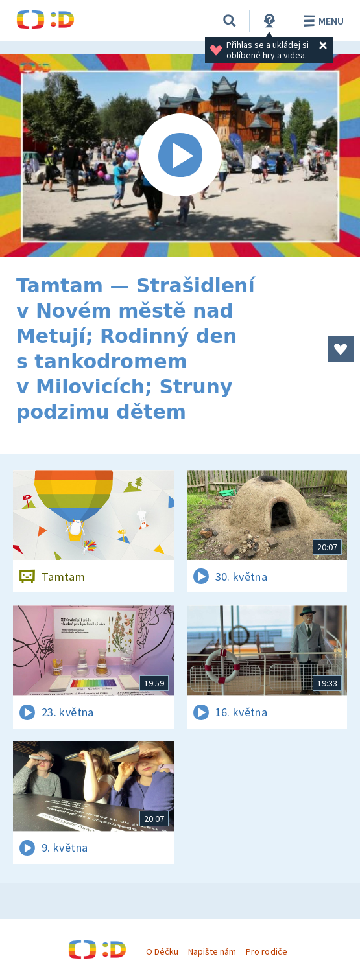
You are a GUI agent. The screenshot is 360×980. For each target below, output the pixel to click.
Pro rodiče (266, 951)
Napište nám (212, 951)
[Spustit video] (180, 156)
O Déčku (162, 951)
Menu (321, 21)
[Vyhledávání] (230, 21)
